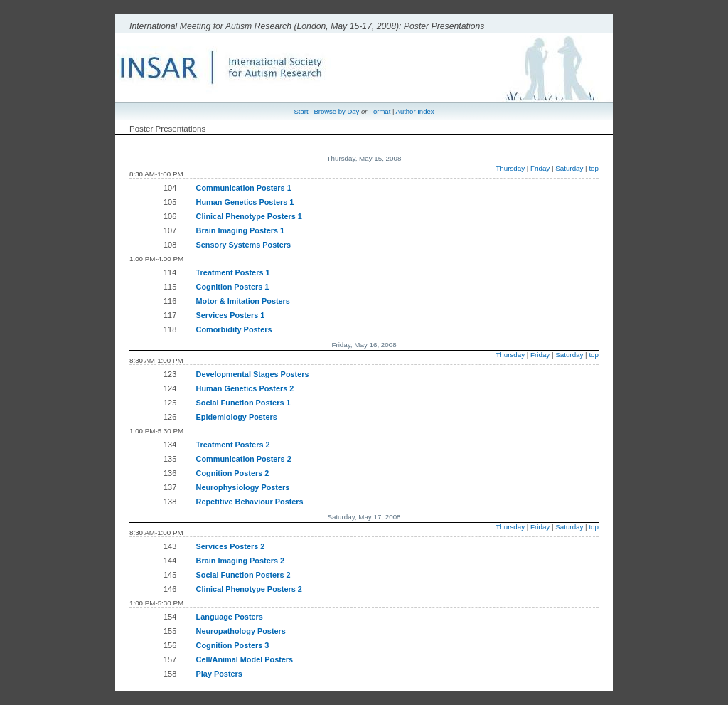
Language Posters (230, 617)
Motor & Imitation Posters (243, 301)
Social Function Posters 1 (243, 403)
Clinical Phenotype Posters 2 (249, 589)
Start (301, 111)
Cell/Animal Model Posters (245, 659)
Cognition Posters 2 (233, 473)
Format (380, 111)
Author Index (415, 111)
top (594, 168)
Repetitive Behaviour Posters (250, 502)
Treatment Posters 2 (233, 445)
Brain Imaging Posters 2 (241, 561)
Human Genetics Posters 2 (245, 388)
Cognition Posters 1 (233, 287)
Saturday (569, 168)
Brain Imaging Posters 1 (241, 230)
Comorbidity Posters (234, 329)
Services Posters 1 (231, 315)
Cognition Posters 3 (233, 645)
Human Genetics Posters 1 (245, 202)
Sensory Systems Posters (244, 245)
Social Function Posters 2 (243, 575)
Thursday (510, 168)
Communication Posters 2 (244, 459)
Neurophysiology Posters (243, 487)
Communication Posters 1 (244, 188)
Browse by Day (336, 111)
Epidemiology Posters (237, 417)
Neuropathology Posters (241, 631)
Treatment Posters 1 (233, 272)
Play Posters (219, 674)
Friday (540, 168)
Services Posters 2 (231, 546)
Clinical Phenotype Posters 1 (249, 216)
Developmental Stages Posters (253, 374)
